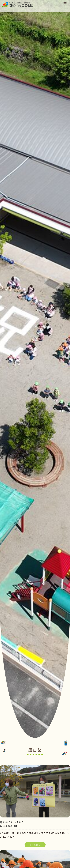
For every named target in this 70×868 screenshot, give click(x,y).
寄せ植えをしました (12, 822)
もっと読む (35, 845)
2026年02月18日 (9, 826)
